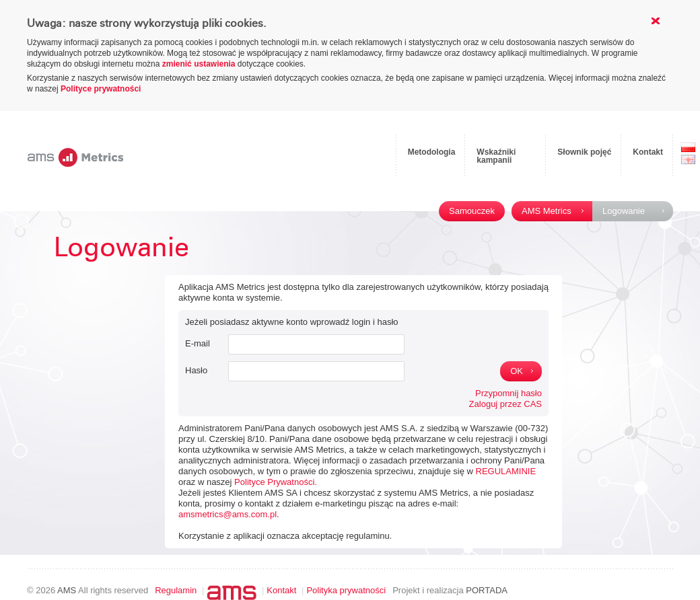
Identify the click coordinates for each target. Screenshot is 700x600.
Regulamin (176, 590)
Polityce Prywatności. (276, 482)
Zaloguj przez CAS (505, 404)
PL (688, 147)
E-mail (198, 343)
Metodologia (432, 152)
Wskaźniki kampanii (496, 156)
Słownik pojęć (584, 152)
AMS (67, 590)
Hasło (196, 370)
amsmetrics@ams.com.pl (228, 514)
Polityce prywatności (101, 89)
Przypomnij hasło (509, 393)
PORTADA (487, 590)
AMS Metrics (547, 211)
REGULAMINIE (506, 471)
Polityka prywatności (346, 590)
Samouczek (472, 211)
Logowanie (624, 211)
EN (688, 159)
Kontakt (648, 152)
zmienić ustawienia (199, 64)
